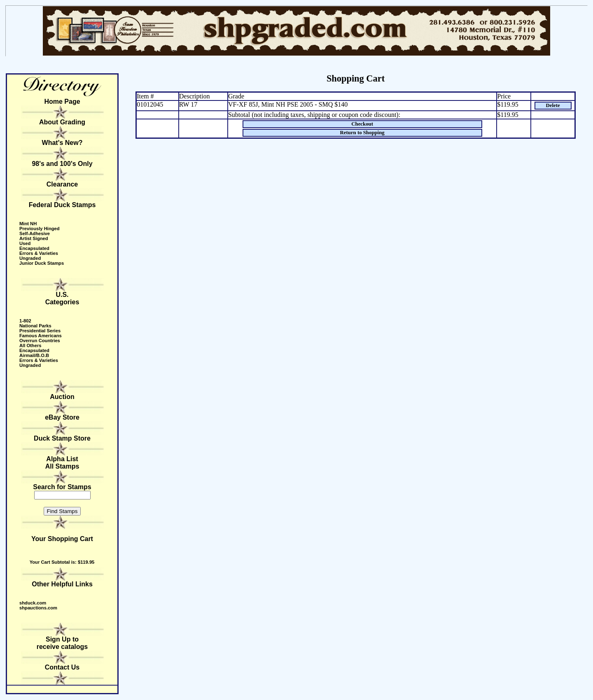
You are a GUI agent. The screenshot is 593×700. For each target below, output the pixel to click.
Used (25, 243)
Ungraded (30, 258)
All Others (30, 345)
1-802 (25, 321)
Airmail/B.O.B (34, 355)
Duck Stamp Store (62, 438)
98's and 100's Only (62, 164)
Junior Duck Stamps (42, 263)
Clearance (62, 184)
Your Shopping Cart (62, 539)
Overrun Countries (40, 341)
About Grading (62, 122)
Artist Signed (34, 238)
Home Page (62, 101)
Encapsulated (34, 248)
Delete (553, 105)
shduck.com (33, 603)
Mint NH (28, 224)
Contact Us (62, 667)
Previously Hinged (40, 229)
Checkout (362, 124)
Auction (62, 397)
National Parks (35, 326)
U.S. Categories (62, 298)
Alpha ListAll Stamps (62, 463)
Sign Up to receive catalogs (62, 643)
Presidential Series (40, 331)
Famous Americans (41, 336)
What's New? (62, 143)
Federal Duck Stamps (62, 205)
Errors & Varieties (39, 253)
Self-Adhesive (35, 233)
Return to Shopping (362, 133)
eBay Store (62, 417)
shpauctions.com (38, 608)
